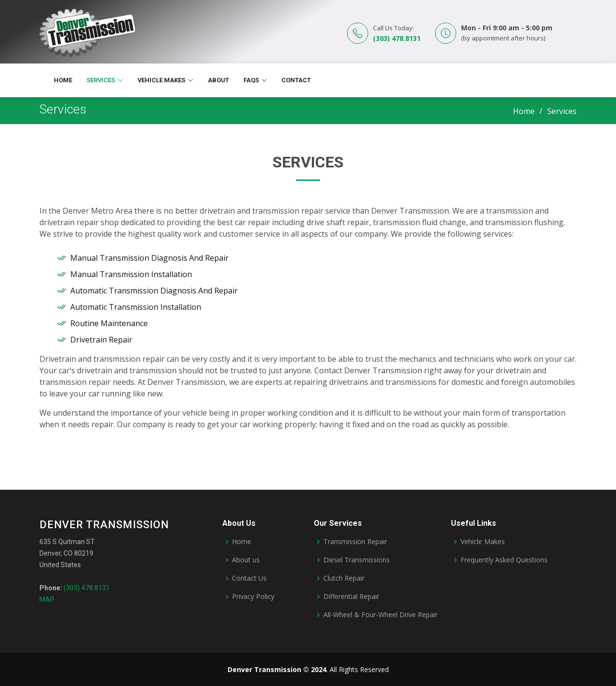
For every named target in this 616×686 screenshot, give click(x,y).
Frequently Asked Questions (504, 560)
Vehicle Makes (483, 542)
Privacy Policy (253, 597)
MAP (47, 599)
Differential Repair (351, 597)
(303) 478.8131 (397, 38)
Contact (296, 80)
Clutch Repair (344, 578)
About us (246, 560)
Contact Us (249, 578)
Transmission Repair (355, 542)
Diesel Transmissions (357, 560)
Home (63, 80)
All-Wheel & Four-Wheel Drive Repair (380, 615)
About (218, 80)
